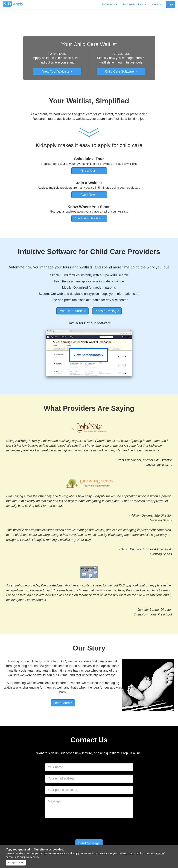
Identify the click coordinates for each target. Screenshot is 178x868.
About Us (156, 4)
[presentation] (89, 828)
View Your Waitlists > (57, 71)
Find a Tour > (89, 171)
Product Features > (72, 311)
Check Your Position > (89, 218)
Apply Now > (89, 195)
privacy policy (32, 857)
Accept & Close (16, 863)
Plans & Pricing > (107, 311)
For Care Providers (134, 4)
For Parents (110, 4)
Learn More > (63, 703)
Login (171, 4)
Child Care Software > (121, 71)
